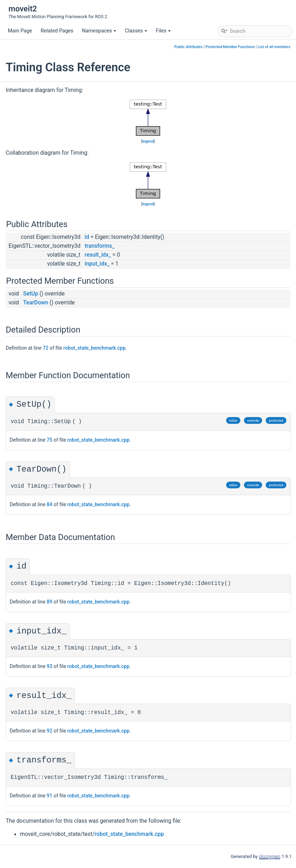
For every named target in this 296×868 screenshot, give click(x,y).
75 (50, 440)
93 (50, 666)
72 (46, 348)
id (87, 237)
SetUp (31, 294)
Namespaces (99, 31)
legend (148, 141)
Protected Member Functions (230, 47)
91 (50, 796)
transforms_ (99, 246)
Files (163, 31)
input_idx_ (97, 264)
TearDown (36, 303)
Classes (136, 31)
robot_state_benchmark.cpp (95, 348)
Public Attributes (188, 47)
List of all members (274, 47)
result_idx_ (98, 255)
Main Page (20, 31)
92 (50, 731)
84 (50, 504)
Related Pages (57, 31)
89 (50, 602)
